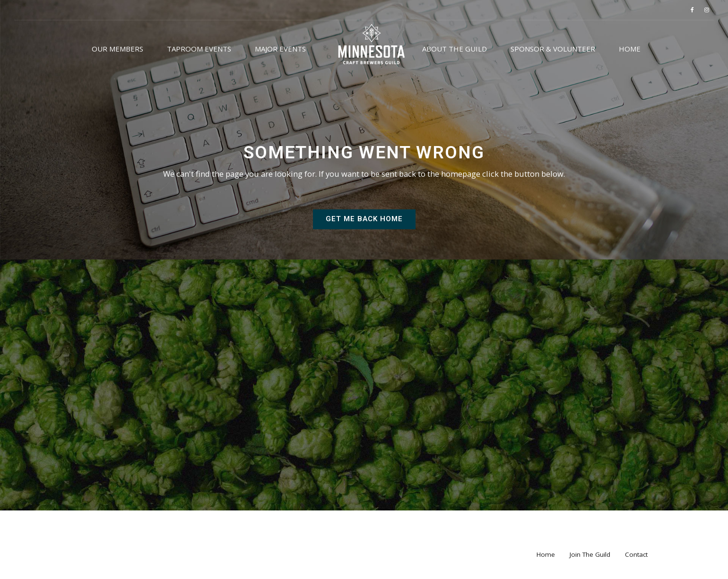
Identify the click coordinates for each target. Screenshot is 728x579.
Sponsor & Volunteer (553, 49)
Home (630, 49)
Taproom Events (199, 49)
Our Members (117, 49)
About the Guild (455, 49)
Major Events (280, 49)
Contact (636, 561)
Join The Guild (590, 561)
